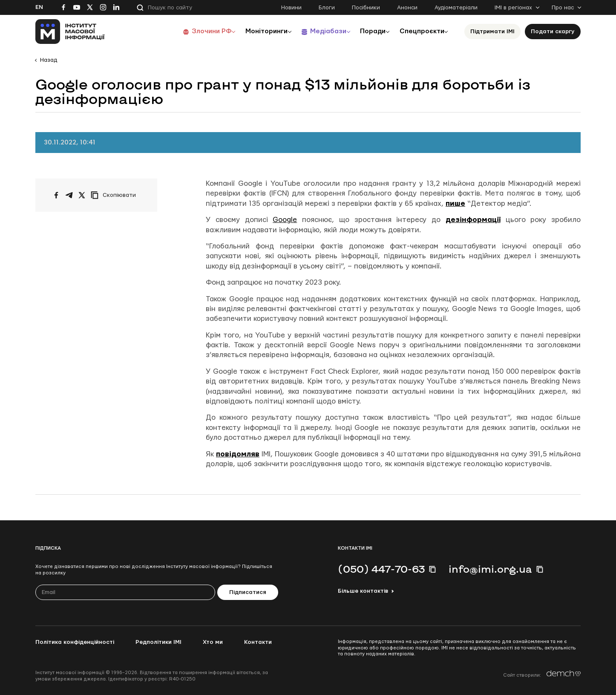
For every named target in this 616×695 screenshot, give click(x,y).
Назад (49, 60)
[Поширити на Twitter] (82, 195)
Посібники (366, 8)
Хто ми (213, 642)
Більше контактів (363, 591)
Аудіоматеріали (456, 8)
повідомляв (238, 454)
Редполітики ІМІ (158, 642)
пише (455, 203)
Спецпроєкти (420, 31)
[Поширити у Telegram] (69, 195)
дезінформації (473, 220)
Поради (368, 31)
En (39, 7)
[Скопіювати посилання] (115, 195)
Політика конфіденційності (75, 642)
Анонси (407, 8)
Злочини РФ (200, 31)
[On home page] (70, 32)
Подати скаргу (553, 32)
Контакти (258, 642)
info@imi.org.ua (490, 569)
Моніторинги (257, 31)
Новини (291, 8)
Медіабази (321, 31)
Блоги (327, 8)
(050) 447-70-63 (381, 569)
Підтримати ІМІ (492, 32)
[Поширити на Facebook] (56, 195)
